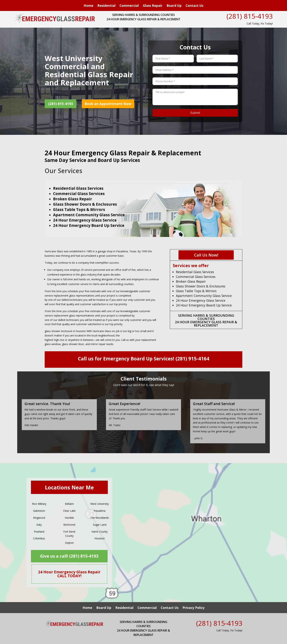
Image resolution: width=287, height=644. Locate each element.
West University (100, 504)
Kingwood (39, 518)
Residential (106, 6)
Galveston (39, 511)
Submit (195, 113)
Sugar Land (100, 525)
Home (88, 6)
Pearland (39, 532)
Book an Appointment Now (108, 104)
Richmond (69, 525)
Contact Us (194, 6)
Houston (100, 538)
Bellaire (69, 504)
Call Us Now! (206, 255)
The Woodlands (100, 518)
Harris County (100, 532)
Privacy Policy (193, 608)
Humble (69, 518)
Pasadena (100, 511)
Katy (39, 525)
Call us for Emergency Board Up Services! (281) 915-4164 (143, 359)
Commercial (129, 6)
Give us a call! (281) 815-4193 (69, 556)
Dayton (69, 543)
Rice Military (39, 504)
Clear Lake (69, 511)
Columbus (39, 538)
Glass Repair (153, 6)
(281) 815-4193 (250, 16)
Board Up (174, 6)
